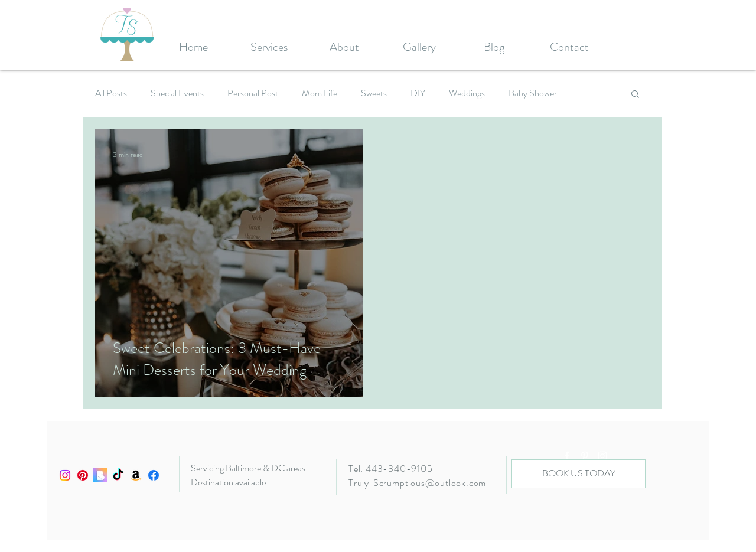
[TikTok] (118, 475)
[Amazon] (136, 475)
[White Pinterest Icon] (585, 456)
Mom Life (320, 93)
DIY (418, 93)
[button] (635, 95)
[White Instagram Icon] (602, 456)
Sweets (374, 93)
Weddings (467, 93)
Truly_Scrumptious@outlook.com (417, 483)
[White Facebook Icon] (567, 456)
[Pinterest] (83, 475)
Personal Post (253, 93)
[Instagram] (65, 475)
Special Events (177, 93)
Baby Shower (533, 93)
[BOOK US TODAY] (579, 474)
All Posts (111, 93)
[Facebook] (154, 475)
